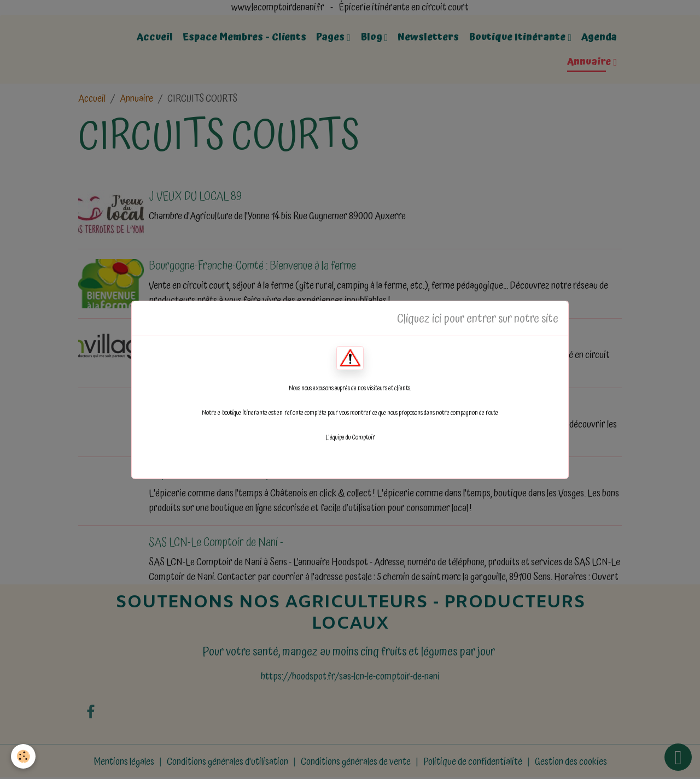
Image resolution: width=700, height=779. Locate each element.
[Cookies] (23, 756)
